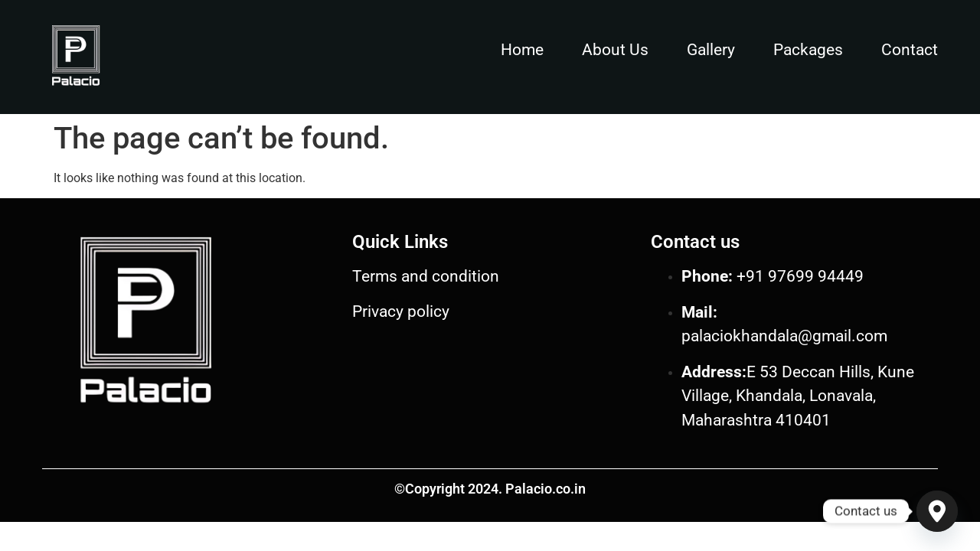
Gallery (711, 50)
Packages (808, 50)
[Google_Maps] (937, 511)
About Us (615, 50)
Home (522, 50)
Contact (910, 50)
